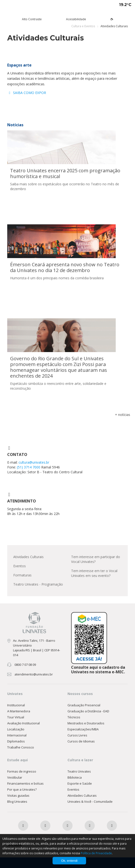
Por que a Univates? (22, 789)
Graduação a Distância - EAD (88, 711)
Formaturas (22, 575)
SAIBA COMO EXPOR (27, 93)
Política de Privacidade (96, 853)
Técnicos (74, 717)
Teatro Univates (79, 771)
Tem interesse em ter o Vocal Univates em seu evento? (94, 573)
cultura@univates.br (34, 462)
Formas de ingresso (22, 771)
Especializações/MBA (83, 729)
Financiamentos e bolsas (25, 783)
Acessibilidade (76, 19)
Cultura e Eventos (83, 26)
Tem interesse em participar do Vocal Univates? (96, 559)
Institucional (16, 705)
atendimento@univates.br (34, 674)
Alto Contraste (32, 19)
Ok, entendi (69, 861)
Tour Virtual (16, 717)
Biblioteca (75, 777)
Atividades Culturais (28, 557)
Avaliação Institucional (24, 723)
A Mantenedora (19, 711)
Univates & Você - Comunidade (90, 801)
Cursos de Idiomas (81, 741)
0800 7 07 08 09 (25, 665)
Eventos (20, 566)
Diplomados (16, 741)
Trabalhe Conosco (21, 747)
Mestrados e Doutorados (86, 723)
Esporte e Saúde (80, 783)
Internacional (17, 735)
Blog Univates (17, 801)
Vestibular (15, 777)
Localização (16, 729)
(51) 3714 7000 (29, 467)
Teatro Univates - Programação (38, 584)
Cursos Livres (77, 735)
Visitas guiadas (18, 795)
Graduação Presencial (84, 705)
